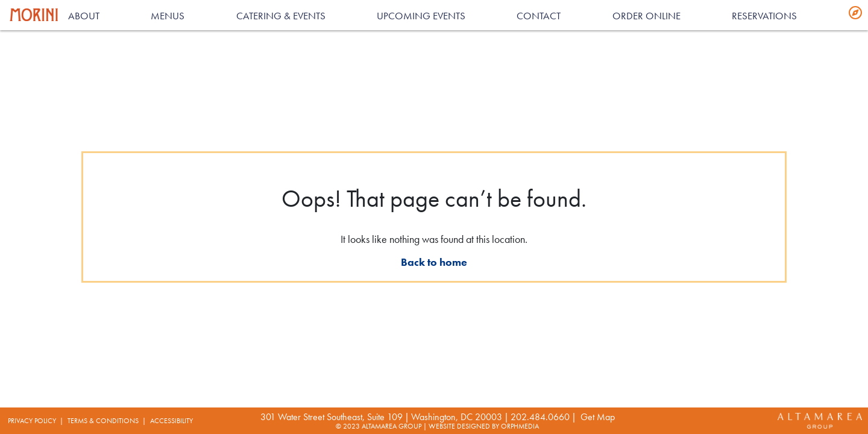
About (84, 16)
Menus (168, 16)
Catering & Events (281, 16)
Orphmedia (520, 426)
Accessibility (171, 421)
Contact (539, 16)
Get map (598, 417)
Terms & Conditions (103, 421)
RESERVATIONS (764, 16)
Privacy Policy (32, 421)
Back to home (434, 262)
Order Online (646, 16)
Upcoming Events (421, 16)
